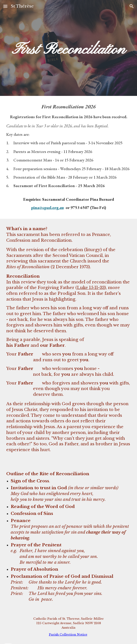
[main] (68, 48)
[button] (5, 6)
